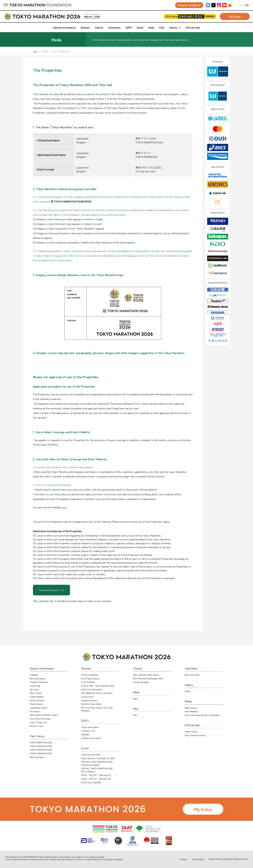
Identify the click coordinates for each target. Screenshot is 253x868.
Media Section (191, 708)
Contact (183, 859)
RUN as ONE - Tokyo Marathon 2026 (98, 686)
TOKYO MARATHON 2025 (41, 742)
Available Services (89, 700)
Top (35, 51)
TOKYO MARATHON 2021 (41, 753)
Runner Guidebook (90, 675)
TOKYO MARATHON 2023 (41, 750)
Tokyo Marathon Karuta (195, 735)
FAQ (135, 715)
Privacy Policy (198, 859)
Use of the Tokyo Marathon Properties (202, 715)
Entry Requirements (90, 678)
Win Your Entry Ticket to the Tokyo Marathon (97, 709)
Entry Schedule (88, 682)
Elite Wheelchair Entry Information (97, 693)
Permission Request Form (52, 590)
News (135, 699)
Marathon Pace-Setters (92, 704)
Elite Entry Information (92, 689)
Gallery (188, 691)
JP (240, 5)
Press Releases (191, 711)
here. (65, 507)
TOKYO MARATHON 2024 (41, 746)
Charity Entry (87, 697)
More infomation (37, 757)
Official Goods (191, 732)
